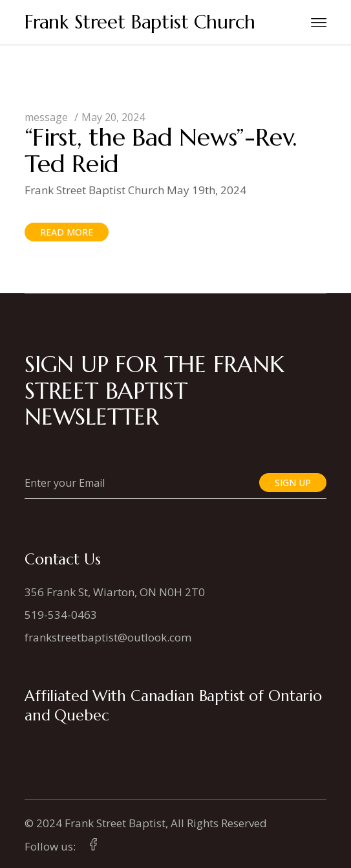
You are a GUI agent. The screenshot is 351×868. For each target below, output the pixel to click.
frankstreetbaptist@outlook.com (108, 637)
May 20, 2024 (113, 117)
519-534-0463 (61, 615)
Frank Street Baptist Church (140, 22)
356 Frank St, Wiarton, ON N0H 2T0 (115, 592)
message (46, 117)
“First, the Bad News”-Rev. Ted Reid (161, 150)
